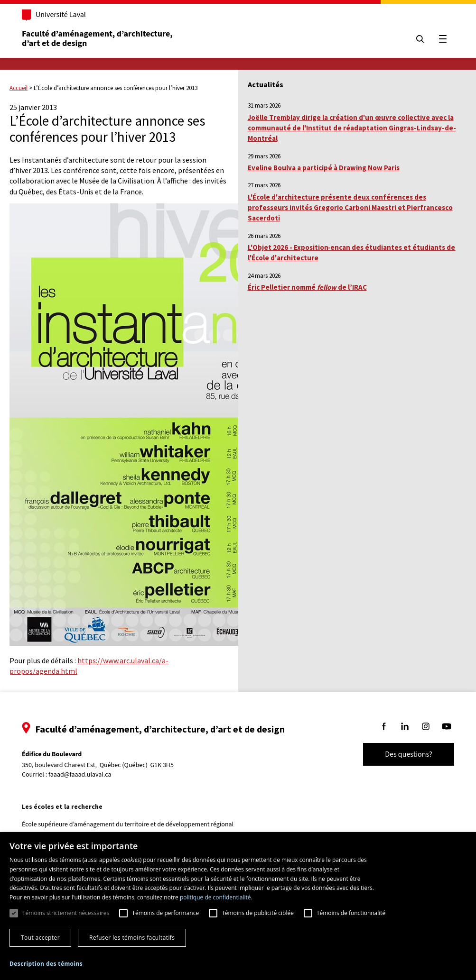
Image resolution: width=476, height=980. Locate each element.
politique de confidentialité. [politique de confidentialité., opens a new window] (216, 897)
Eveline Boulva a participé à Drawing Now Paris (324, 168)
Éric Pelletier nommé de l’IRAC (307, 287)
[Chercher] (420, 39)
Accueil (19, 88)
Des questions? (409, 754)
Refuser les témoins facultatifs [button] (132, 938)
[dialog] (238, 906)
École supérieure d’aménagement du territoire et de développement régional (128, 824)
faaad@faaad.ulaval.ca (80, 775)
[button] (46, 964)
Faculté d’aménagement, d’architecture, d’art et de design (98, 39)
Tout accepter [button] (40, 938)
